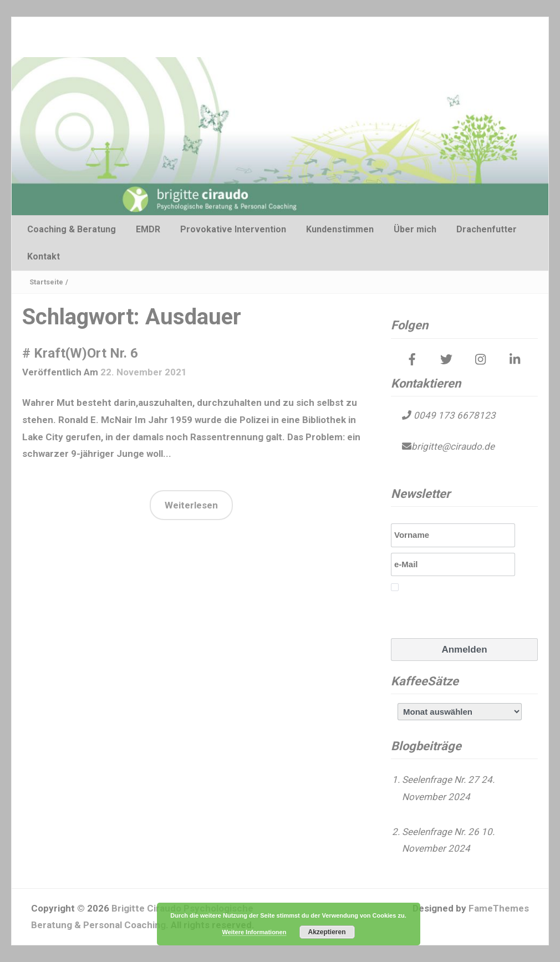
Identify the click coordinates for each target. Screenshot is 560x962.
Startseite (46, 282)
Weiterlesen (191, 505)
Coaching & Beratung (72, 229)
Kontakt (44, 256)
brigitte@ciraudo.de (453, 446)
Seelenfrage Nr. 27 (441, 780)
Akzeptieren (327, 932)
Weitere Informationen (254, 932)
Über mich (415, 229)
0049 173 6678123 (454, 415)
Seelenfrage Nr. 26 (441, 832)
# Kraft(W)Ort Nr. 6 (80, 353)
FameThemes (499, 908)
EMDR (148, 229)
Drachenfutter (487, 229)
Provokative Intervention (233, 229)
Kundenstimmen (340, 229)
